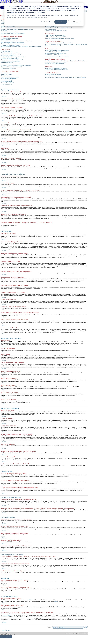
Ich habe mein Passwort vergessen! (8, 26)
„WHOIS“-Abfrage (7, 615)
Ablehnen (74, 22)
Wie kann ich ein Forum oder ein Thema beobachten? (56, 62)
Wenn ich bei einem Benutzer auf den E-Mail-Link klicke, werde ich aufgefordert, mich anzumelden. (21, 47)
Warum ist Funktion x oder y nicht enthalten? (54, 76)
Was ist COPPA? (4, 31)
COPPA (67, 131)
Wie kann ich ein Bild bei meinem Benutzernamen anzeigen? (13, 44)
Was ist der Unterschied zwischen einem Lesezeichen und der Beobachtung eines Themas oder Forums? (66, 61)
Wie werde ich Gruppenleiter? (51, 26)
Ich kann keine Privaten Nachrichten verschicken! (55, 35)
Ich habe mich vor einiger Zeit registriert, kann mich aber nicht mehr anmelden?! (17, 29)
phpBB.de (56, 601)
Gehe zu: (49, 627)
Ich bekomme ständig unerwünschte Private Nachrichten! (56, 37)
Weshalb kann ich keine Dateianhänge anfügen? (10, 61)
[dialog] (44, 15)
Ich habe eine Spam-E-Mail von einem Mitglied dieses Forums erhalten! (60, 38)
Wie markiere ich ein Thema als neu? (8, 68)
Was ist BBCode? (4, 73)
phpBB (7, 633)
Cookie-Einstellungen (47, 22)
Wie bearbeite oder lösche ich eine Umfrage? (10, 58)
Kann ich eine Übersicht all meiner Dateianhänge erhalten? (57, 70)
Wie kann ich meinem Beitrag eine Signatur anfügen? (12, 54)
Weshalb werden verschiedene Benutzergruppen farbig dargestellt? (58, 28)
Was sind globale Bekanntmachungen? (8, 79)
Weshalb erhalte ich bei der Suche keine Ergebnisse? (55, 52)
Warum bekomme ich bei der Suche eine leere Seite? (56, 53)
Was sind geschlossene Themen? (7, 83)
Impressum (68, 633)
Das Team (59, 630)
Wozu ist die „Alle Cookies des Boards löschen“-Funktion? (13, 33)
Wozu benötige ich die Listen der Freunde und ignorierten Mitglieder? (59, 43)
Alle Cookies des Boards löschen (68, 630)
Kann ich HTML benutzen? (6, 74)
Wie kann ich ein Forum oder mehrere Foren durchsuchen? (57, 50)
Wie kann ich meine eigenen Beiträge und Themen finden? (57, 56)
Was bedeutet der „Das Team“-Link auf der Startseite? (56, 31)
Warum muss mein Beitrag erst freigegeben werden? (11, 67)
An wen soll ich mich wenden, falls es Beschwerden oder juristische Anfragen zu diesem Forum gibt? (65, 77)
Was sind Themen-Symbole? (6, 84)
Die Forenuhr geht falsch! (6, 40)
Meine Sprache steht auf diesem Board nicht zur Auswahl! (12, 42)
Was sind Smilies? (4, 76)
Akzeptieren (61, 22)
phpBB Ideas (60, 607)
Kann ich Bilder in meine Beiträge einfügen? (10, 77)
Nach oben (4, 96)
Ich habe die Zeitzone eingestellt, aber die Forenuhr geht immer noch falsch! (16, 41)
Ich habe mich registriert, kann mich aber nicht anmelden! (12, 28)
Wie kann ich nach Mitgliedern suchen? (53, 55)
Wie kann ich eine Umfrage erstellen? (8, 56)
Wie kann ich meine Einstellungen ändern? (9, 38)
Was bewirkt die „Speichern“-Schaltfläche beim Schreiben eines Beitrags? (16, 65)
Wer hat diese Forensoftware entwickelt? (53, 74)
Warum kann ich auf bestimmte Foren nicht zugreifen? (12, 60)
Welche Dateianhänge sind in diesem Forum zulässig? (56, 68)
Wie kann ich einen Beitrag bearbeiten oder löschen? (11, 53)
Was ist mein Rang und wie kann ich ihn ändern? (11, 45)
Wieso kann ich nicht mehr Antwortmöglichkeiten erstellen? (13, 57)
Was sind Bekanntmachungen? (7, 80)
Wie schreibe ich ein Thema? (7, 51)
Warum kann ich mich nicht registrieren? (9, 32)
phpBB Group (30, 600)
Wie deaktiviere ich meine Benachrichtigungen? (55, 64)
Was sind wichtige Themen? (6, 81)
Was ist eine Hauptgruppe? (50, 29)
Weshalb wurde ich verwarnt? (7, 63)
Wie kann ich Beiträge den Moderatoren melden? (11, 64)
